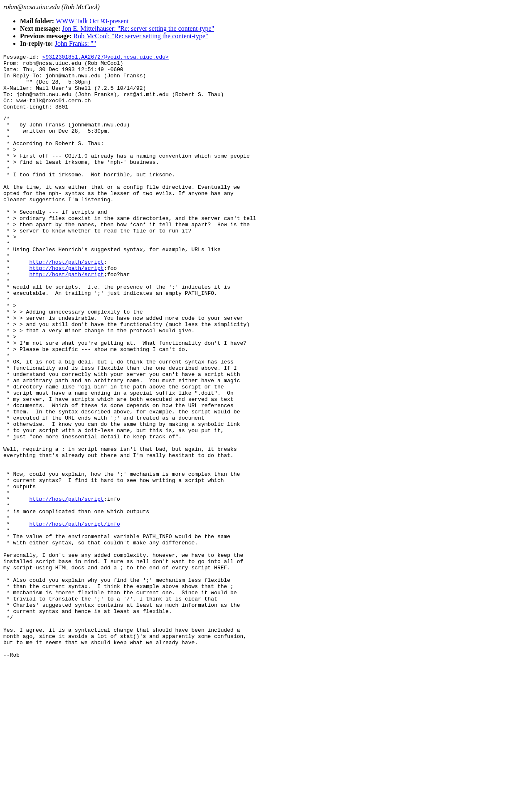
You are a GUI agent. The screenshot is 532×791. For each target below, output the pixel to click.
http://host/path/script (66, 303)
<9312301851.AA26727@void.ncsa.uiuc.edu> (106, 58)
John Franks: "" (75, 43)
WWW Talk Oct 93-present (92, 21)
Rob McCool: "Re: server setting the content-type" (141, 36)
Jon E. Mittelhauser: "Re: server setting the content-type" (138, 28)
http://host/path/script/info (74, 617)
